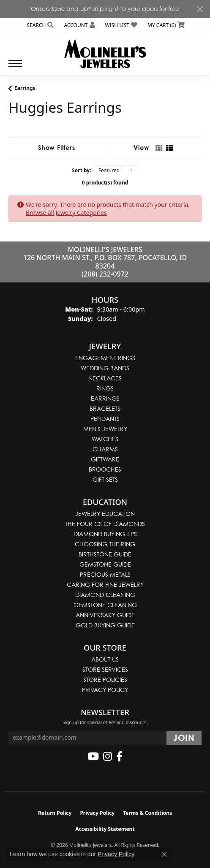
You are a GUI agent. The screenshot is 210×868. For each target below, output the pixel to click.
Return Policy (55, 813)
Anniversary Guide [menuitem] (105, 615)
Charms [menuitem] (105, 449)
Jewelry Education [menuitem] (105, 514)
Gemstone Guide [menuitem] (105, 564)
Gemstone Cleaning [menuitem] (105, 605)
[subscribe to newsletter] (184, 738)
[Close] (200, 9)
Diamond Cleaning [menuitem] (105, 595)
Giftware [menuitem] (105, 459)
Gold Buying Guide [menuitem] (105, 625)
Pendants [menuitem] (105, 419)
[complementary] (149, 822)
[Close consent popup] (164, 854)
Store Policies (105, 679)
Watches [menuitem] (105, 439)
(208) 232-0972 (105, 274)
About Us (105, 659)
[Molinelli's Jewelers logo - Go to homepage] (105, 51)
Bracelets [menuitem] (105, 408)
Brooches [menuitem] (105, 469)
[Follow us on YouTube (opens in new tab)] (93, 757)
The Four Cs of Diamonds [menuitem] (105, 524)
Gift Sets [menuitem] (105, 479)
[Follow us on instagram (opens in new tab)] (108, 757)
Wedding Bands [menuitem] (105, 368)
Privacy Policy (105, 690)
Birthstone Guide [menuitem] (105, 554)
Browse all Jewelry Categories (66, 213)
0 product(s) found (105, 183)
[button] (40, 25)
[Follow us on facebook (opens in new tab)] (119, 757)
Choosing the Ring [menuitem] (105, 544)
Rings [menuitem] (105, 388)
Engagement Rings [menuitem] (105, 358)
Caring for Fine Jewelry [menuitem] (105, 585)
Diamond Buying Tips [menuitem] (105, 534)
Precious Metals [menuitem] (105, 574)
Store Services (105, 669)
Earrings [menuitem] (105, 398)
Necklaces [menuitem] (105, 378)
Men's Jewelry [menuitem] (105, 429)
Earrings (25, 88)
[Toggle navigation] (15, 68)
